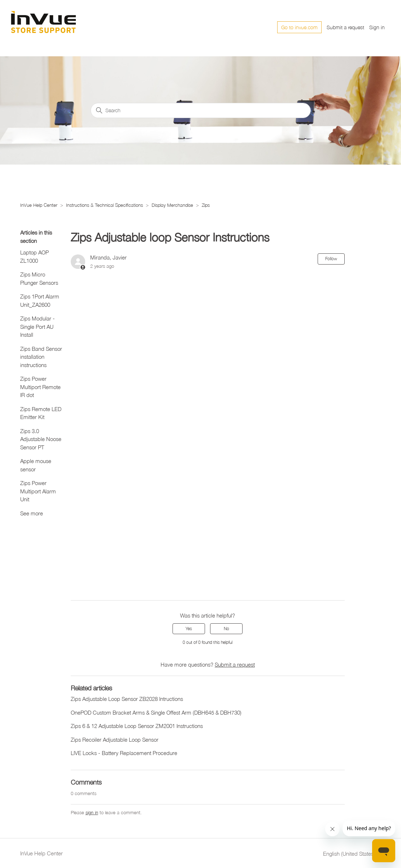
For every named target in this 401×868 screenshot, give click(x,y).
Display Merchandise (173, 205)
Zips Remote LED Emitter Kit (41, 413)
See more (32, 513)
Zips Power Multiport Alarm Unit (38, 491)
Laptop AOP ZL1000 (34, 256)
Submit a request (345, 27)
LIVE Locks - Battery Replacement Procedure (124, 753)
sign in (92, 812)
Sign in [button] (377, 27)
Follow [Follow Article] (331, 259)
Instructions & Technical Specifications (104, 205)
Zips (206, 205)
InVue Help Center (39, 205)
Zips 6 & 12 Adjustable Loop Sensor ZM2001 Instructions (137, 726)
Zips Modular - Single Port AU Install (38, 326)
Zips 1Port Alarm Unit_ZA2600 (40, 300)
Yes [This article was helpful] (189, 629)
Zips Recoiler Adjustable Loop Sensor (115, 740)
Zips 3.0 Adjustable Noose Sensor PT (41, 439)
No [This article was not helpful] (226, 629)
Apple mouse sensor (36, 465)
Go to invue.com (299, 27)
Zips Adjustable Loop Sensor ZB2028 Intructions (127, 699)
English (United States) (352, 854)
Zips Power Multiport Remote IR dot (40, 387)
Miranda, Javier (108, 257)
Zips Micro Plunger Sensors (39, 278)
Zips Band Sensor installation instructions (41, 357)
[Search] (201, 110)
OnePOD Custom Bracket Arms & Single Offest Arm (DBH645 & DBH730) (156, 712)
